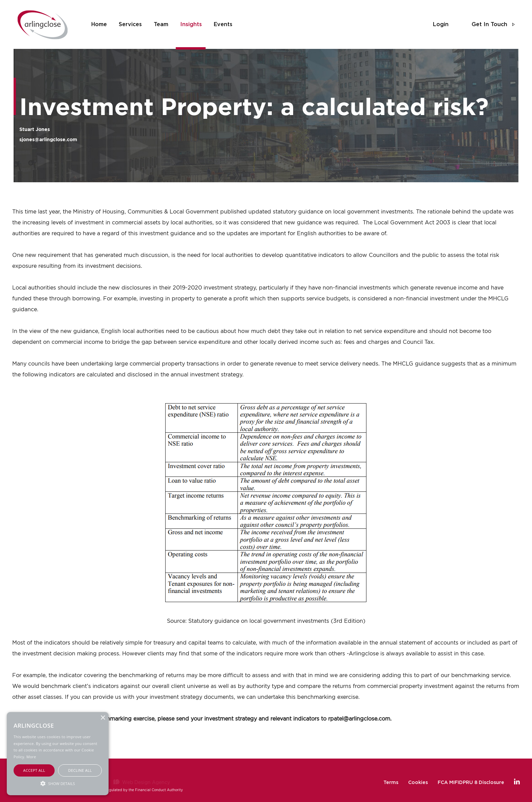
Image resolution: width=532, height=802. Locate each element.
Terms (391, 783)
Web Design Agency (146, 782)
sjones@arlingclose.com (48, 139)
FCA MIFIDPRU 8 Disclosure (471, 783)
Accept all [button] (34, 770)
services (130, 24)
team (161, 24)
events (223, 24)
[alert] (58, 754)
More (31, 757)
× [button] (103, 718)
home (99, 24)
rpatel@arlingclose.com (359, 719)
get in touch (489, 24)
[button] (58, 783)
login (441, 24)
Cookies (418, 783)
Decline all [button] (80, 770)
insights (191, 24)
